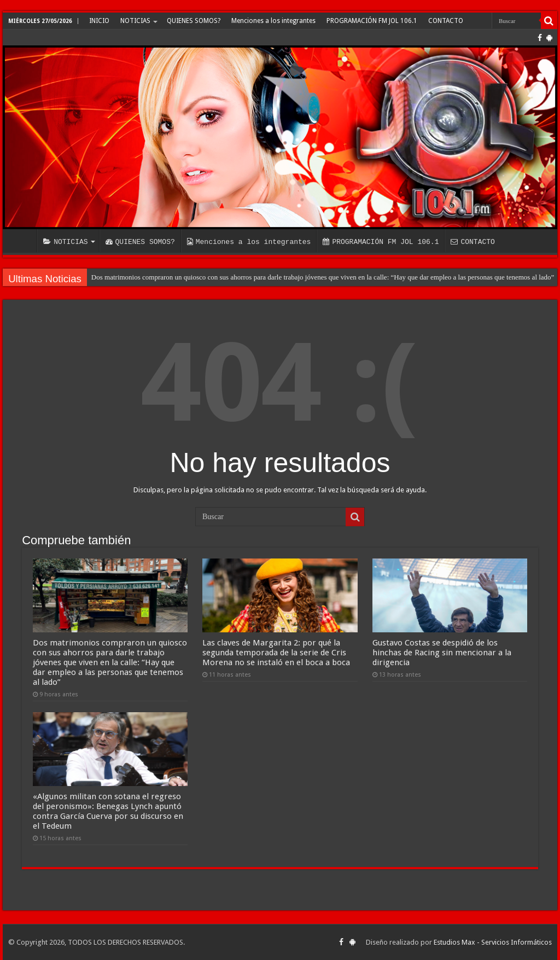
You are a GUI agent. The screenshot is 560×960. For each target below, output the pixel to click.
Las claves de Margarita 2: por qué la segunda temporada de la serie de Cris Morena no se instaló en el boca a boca (276, 653)
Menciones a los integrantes (273, 21)
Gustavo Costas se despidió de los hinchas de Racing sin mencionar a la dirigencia (442, 653)
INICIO (99, 21)
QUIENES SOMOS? (194, 21)
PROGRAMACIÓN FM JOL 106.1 (372, 21)
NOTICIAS (135, 21)
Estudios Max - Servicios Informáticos (493, 942)
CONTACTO (446, 21)
